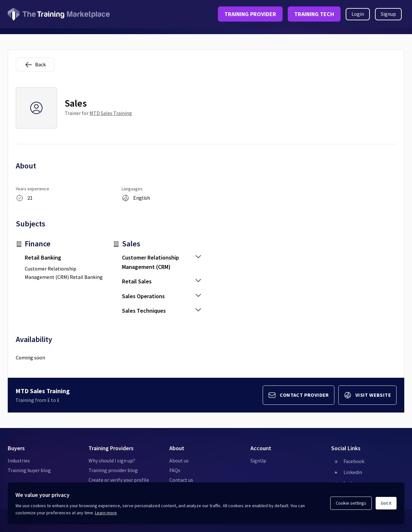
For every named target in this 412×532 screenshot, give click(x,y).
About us (179, 461)
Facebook (354, 461)
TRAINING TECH (314, 14)
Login (358, 14)
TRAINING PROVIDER (250, 14)
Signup (388, 14)
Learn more (106, 513)
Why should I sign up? (112, 461)
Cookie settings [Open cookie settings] (351, 503)
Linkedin (353, 472)
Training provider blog (113, 470)
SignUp (258, 461)
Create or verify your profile (119, 480)
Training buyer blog (29, 470)
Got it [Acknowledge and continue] (386, 503)
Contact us (181, 480)
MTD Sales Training (111, 113)
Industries (19, 461)
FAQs (175, 470)
